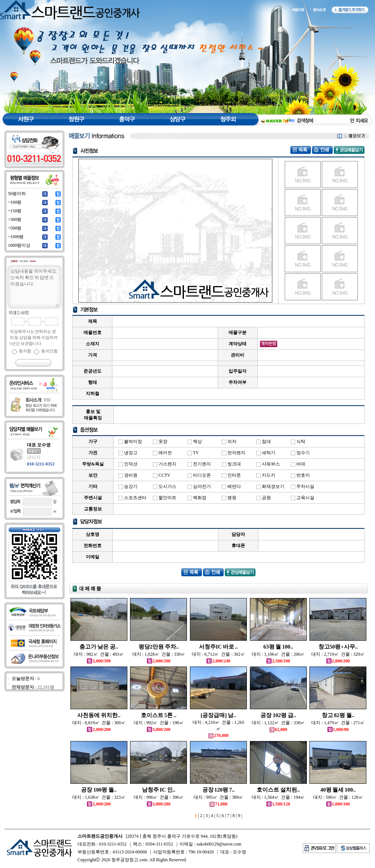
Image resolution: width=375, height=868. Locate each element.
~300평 (15, 219)
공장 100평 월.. (99, 790)
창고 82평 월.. (338, 715)
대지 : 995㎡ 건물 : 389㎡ (219, 797)
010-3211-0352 (41, 464)
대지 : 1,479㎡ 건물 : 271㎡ (338, 723)
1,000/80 (338, 729)
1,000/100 (338, 804)
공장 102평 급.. (278, 715)
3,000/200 (159, 729)
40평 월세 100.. (338, 790)
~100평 (15, 202)
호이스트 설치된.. (278, 790)
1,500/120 (278, 804)
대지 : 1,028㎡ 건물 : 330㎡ (159, 654)
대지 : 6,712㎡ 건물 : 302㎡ (218, 654)
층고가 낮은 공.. (99, 647)
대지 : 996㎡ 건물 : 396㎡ (159, 797)
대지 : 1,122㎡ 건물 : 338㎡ (278, 723)
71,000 (218, 804)
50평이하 (17, 194)
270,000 (218, 735)
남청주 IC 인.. (159, 790)
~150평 (15, 211)
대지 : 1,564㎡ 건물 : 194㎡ (278, 797)
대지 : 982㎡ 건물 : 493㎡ (99, 654)
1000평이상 (19, 245)
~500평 (15, 228)
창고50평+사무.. (338, 647)
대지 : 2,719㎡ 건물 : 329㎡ (338, 654)
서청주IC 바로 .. (218, 647)
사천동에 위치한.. (99, 715)
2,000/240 (218, 661)
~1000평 (16, 237)
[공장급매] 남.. (219, 715)
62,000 (278, 729)
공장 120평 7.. (219, 790)
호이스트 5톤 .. (159, 715)
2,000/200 (159, 661)
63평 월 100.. (278, 647)
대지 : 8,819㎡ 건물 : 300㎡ (99, 723)
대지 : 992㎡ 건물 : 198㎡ (159, 723)
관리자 (34, 457)
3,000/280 (159, 804)
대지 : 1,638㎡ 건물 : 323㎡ (99, 797)
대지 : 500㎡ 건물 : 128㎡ (338, 797)
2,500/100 (278, 661)
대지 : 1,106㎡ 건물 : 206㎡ (278, 654)
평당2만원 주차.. (159, 647)
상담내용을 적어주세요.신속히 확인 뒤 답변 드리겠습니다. (34, 287)
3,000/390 (99, 661)
